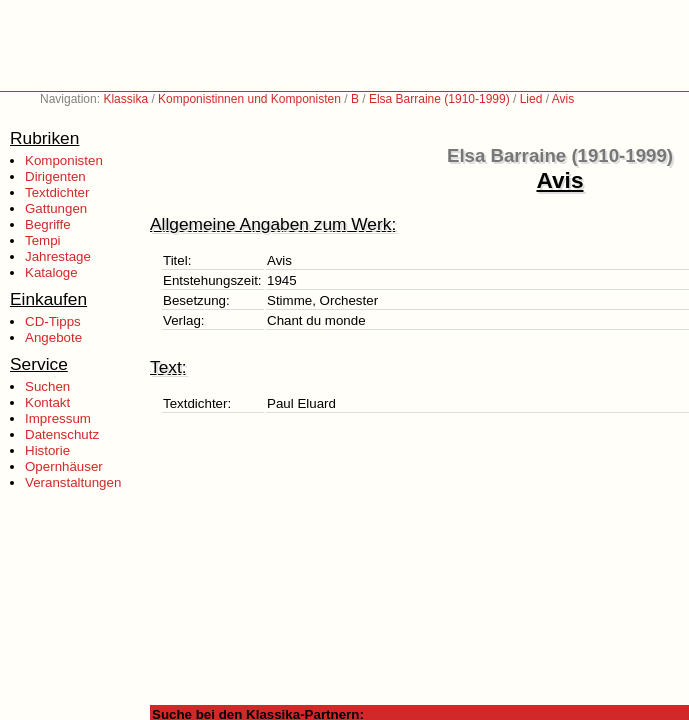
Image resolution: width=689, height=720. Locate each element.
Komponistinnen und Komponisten (249, 99)
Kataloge (51, 272)
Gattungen (56, 208)
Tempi (43, 240)
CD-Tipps (53, 321)
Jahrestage (58, 256)
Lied (531, 99)
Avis (563, 99)
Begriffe (48, 224)
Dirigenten (55, 176)
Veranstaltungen (73, 482)
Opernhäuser (64, 466)
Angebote (53, 337)
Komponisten (64, 160)
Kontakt (47, 402)
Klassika (125, 99)
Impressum (58, 418)
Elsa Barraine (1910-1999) (439, 99)
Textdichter (57, 192)
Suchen (47, 386)
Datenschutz (62, 434)
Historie (47, 450)
